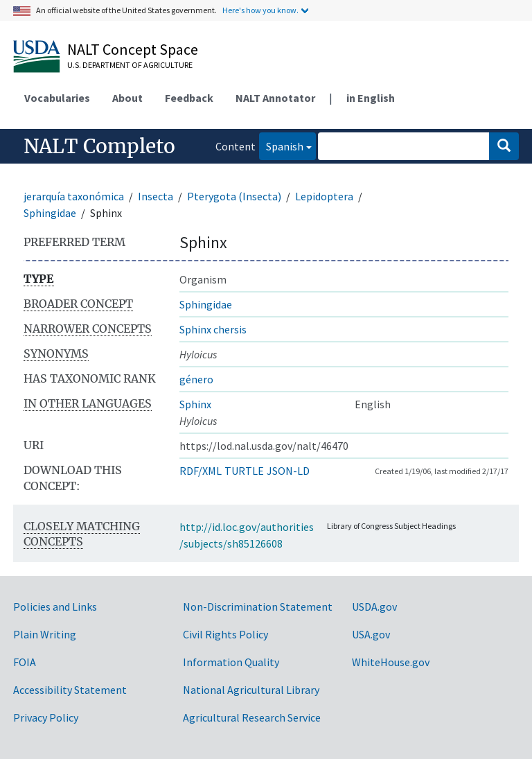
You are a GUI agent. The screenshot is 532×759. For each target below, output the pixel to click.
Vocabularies (57, 98)
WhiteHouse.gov (391, 662)
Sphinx (195, 404)
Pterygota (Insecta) (234, 196)
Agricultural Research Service (252, 717)
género (196, 379)
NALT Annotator (275, 98)
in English (371, 98)
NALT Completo (99, 146)
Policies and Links (55, 607)
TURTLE (244, 471)
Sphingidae (50, 213)
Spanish (281, 145)
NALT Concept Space (133, 49)
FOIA (25, 662)
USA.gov (371, 634)
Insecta (156, 196)
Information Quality (231, 662)
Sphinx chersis (213, 329)
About (127, 98)
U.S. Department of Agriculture (130, 65)
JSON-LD (288, 471)
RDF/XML (201, 471)
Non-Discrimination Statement (258, 607)
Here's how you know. (260, 10)
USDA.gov (374, 607)
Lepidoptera (324, 196)
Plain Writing (45, 634)
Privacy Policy (46, 717)
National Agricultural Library (251, 690)
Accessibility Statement (70, 690)
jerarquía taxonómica (74, 196)
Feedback (189, 98)
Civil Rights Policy (225, 634)
